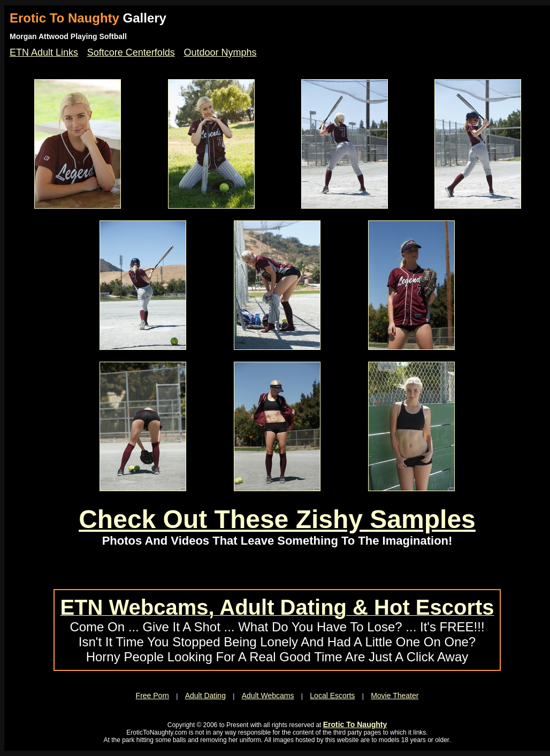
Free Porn (152, 696)
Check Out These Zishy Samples (277, 519)
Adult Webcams (268, 696)
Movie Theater (395, 696)
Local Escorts (332, 696)
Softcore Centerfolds (131, 52)
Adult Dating (205, 696)
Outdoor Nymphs (220, 52)
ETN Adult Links (44, 52)
